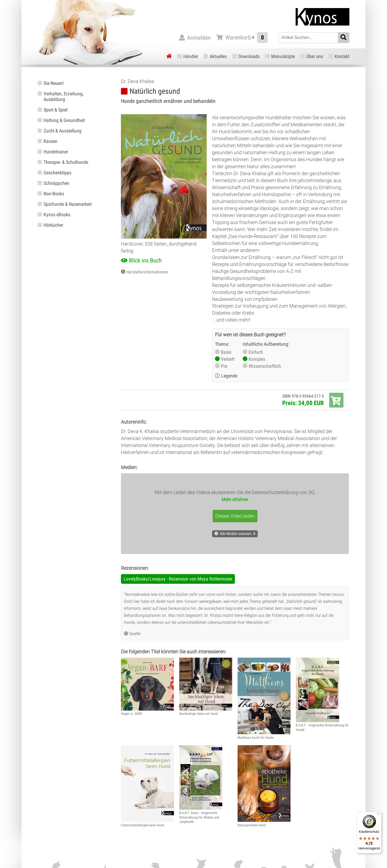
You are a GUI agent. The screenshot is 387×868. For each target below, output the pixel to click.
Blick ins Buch (145, 260)
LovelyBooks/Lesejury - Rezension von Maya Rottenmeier (178, 579)
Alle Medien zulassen (236, 534)
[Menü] (378, 815)
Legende (229, 376)
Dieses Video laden (235, 516)
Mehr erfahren (235, 499)
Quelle (135, 634)
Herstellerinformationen (147, 272)
